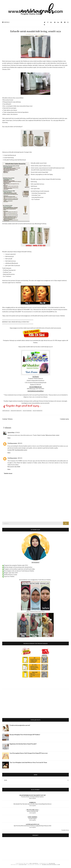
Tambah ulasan (8, 473)
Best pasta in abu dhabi (14, 467)
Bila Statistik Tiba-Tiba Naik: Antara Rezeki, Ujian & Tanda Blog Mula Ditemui (32, 804)
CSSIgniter (23, 865)
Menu (6, 22)
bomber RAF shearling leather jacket (17, 450)
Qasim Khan (11, 433)
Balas (9, 438)
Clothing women (12, 443)
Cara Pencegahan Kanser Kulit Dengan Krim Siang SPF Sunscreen (29, 753)
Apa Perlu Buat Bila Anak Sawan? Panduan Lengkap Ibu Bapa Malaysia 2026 (32, 826)
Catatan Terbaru (7, 419)
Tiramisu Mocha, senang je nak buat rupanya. (32, 797)
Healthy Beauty (16, 411)
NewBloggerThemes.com (51, 865)
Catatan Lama (64, 419)
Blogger (52, 863)
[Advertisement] (35, 702)
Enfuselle (6, 411)
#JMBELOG (32, 802)
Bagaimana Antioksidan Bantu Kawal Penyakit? (23, 744)
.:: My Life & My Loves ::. (32, 810)
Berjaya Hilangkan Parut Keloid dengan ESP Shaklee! (25, 735)
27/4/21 (17, 433)
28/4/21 (20, 443)
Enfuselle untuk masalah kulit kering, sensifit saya (36, 31)
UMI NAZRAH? (35, 562)
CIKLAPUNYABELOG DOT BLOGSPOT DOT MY (32, 795)
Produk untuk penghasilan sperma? (20, 725)
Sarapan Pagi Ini (32, 818)
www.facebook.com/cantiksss (36, 391)
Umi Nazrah (36, 376)
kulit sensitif (38, 411)
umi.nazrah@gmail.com (35, 387)
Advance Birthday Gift (32, 811)
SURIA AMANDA (32, 817)
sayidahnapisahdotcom (32, 824)
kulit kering (27, 411)
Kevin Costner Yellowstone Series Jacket (48, 435)
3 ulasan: (41, 34)
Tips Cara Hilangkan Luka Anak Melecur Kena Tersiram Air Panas (28, 762)
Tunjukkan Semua (65, 830)
